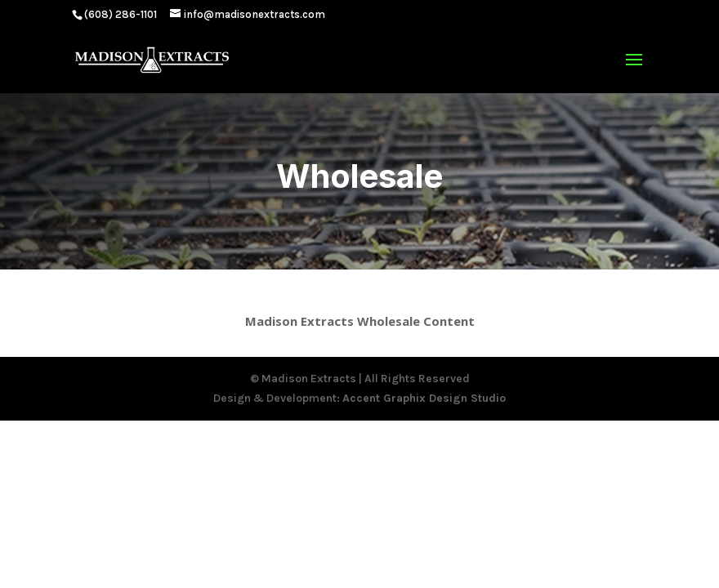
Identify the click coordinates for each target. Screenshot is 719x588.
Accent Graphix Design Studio (424, 398)
